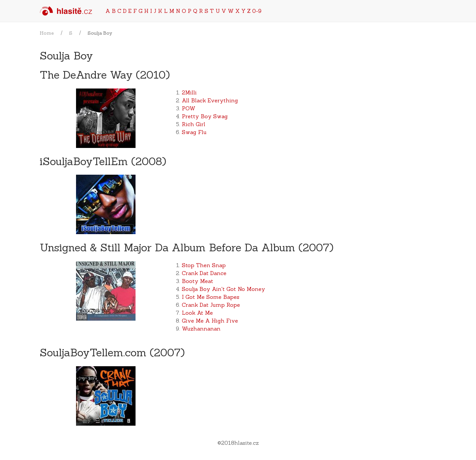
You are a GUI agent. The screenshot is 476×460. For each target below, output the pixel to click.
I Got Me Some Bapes (211, 297)
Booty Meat (198, 281)
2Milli (189, 92)
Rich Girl (194, 124)
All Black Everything (210, 100)
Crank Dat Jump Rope (211, 305)
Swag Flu (194, 132)
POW (189, 108)
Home (47, 33)
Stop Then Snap (204, 265)
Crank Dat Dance (204, 273)
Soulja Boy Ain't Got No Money (223, 289)
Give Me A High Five (210, 321)
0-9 (257, 11)
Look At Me (197, 313)
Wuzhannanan (201, 329)
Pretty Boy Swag (205, 116)
